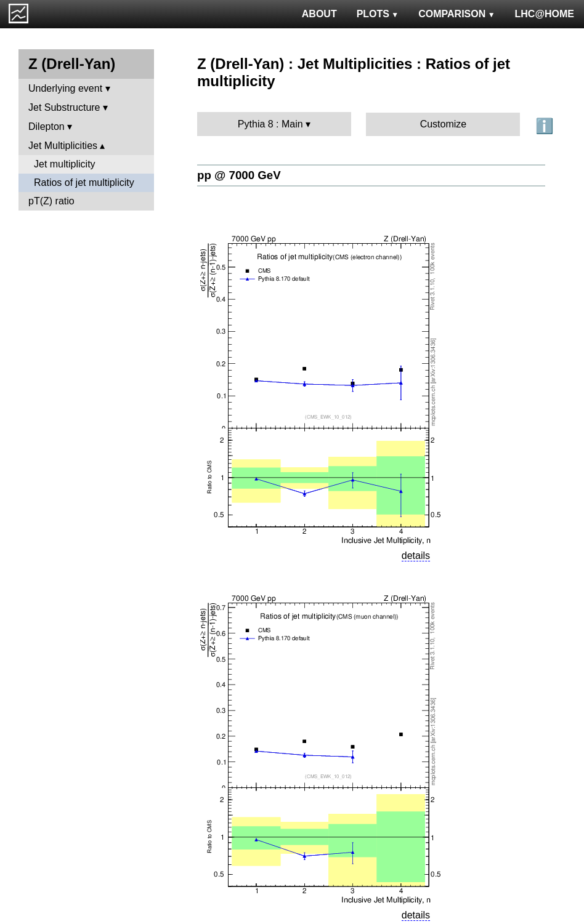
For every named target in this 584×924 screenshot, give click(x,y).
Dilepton (47, 127)
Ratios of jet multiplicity (84, 183)
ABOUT (319, 14)
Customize (444, 124)
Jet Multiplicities (63, 146)
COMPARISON (456, 14)
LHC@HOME (545, 14)
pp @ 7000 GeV (239, 175)
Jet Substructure (64, 107)
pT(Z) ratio (51, 201)
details (416, 556)
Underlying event (65, 88)
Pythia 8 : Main (270, 124)
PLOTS (378, 14)
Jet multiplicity (65, 164)
